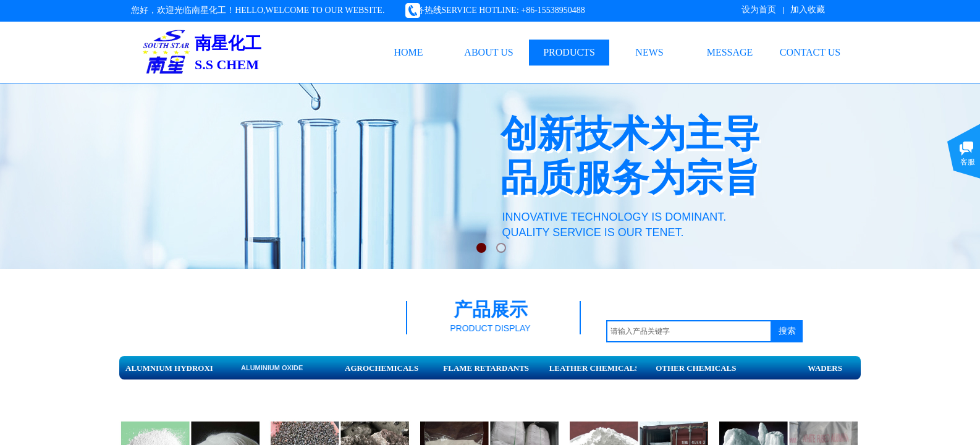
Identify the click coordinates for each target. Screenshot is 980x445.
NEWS (649, 52)
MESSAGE (730, 52)
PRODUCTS (569, 52)
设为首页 (759, 10)
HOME (408, 52)
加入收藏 (808, 10)
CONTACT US (810, 52)
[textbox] (689, 331)
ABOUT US (488, 52)
